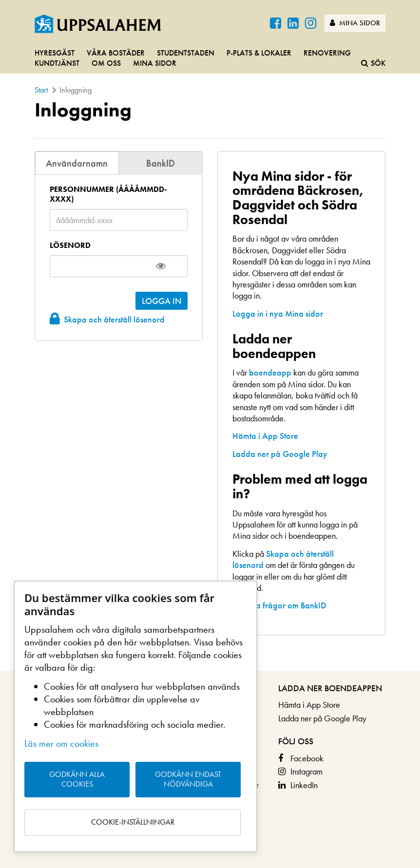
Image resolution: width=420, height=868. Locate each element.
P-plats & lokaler (259, 53)
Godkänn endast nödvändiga (188, 779)
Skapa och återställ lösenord (114, 319)
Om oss (106, 63)
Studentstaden (186, 53)
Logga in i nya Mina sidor (278, 313)
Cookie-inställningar (133, 822)
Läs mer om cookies (61, 743)
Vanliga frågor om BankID (279, 605)
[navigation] (210, 59)
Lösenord (70, 245)
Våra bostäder (116, 53)
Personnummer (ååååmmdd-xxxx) (108, 195)
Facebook (307, 758)
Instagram (306, 771)
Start (41, 90)
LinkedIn (304, 785)
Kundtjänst (57, 63)
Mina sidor (355, 23)
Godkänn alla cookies (77, 779)
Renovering (327, 53)
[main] (210, 385)
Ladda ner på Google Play (280, 454)
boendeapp (270, 372)
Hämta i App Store (265, 436)
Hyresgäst (55, 53)
